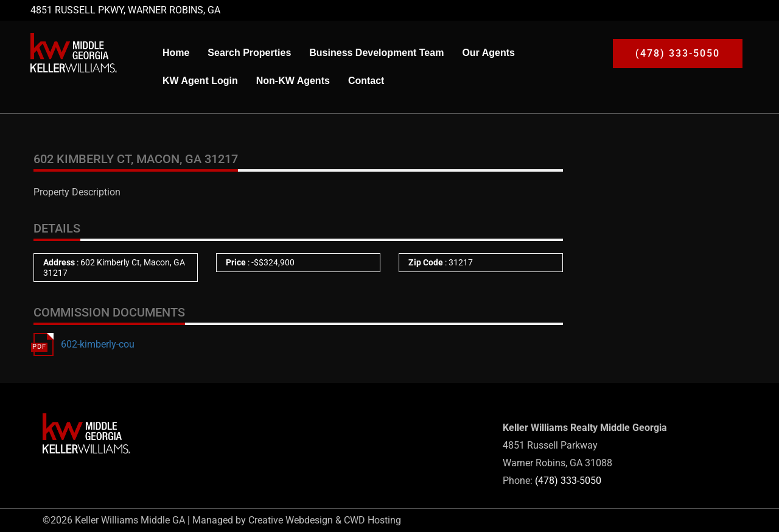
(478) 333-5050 (568, 481)
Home (176, 53)
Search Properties (249, 53)
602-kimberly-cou (98, 344)
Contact (366, 81)
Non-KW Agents (293, 81)
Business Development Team (376, 53)
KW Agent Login (200, 81)
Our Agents (488, 53)
